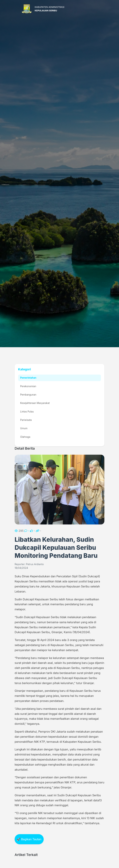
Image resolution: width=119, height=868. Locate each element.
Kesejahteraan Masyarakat (35, 403)
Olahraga (25, 437)
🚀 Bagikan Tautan (29, 839)
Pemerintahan (28, 378)
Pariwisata (26, 420)
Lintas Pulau (27, 412)
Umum (24, 428)
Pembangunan (28, 395)
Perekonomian (28, 386)
